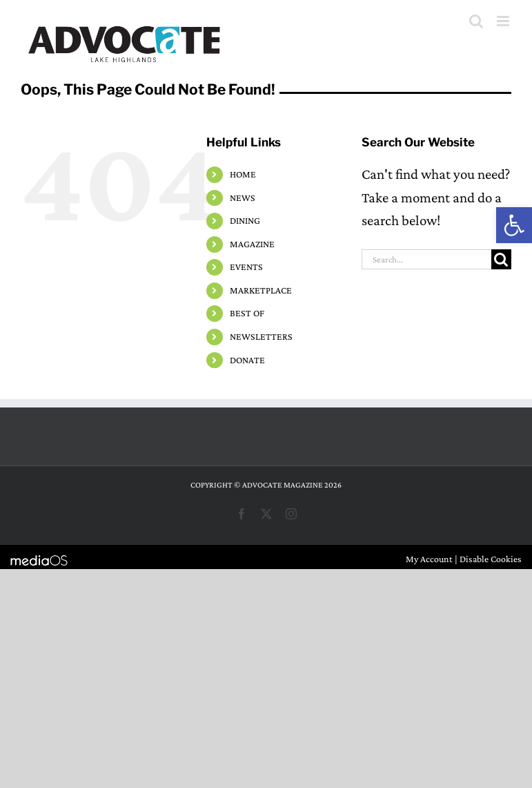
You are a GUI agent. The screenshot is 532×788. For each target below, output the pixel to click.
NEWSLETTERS (261, 336)
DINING (245, 220)
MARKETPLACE (261, 290)
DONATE (247, 360)
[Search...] (426, 259)
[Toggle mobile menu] (504, 21)
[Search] (501, 259)
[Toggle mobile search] (476, 21)
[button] (514, 225)
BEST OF (247, 313)
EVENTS (246, 267)
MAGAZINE (252, 244)
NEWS (243, 198)
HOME (243, 174)
